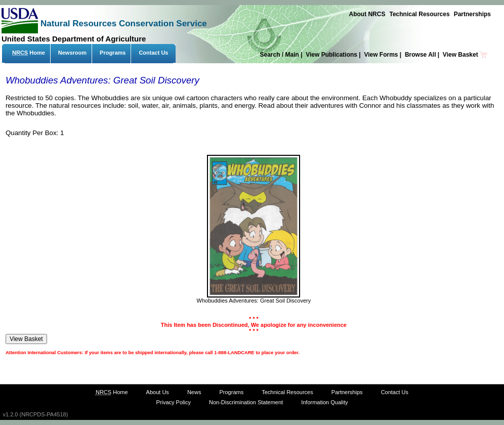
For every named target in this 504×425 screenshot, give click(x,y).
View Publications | (334, 55)
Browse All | (423, 55)
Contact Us (153, 53)
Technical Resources (419, 14)
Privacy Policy (173, 402)
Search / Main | (282, 55)
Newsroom (72, 53)
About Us (158, 392)
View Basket (465, 55)
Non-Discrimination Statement (246, 402)
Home (29, 53)
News (194, 392)
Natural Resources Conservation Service (124, 24)
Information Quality (324, 402)
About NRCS (367, 14)
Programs (113, 53)
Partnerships (472, 14)
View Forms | (383, 55)
